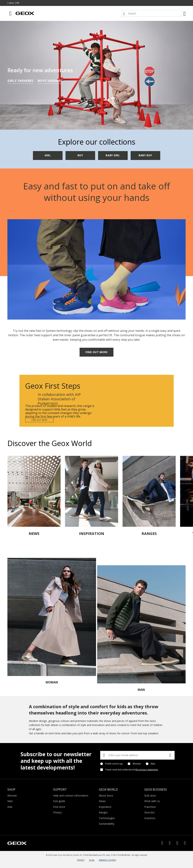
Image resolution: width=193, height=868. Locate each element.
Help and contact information (71, 796)
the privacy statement (147, 770)
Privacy (57, 812)
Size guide (59, 801)
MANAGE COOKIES (108, 860)
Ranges (103, 812)
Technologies (107, 818)
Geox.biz (149, 812)
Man (153, 764)
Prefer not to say (114, 764)
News (102, 801)
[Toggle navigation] (10, 13)
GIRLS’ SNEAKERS (20, 81)
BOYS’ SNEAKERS (50, 81)
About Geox (106, 796)
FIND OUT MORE (96, 352)
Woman (137, 764)
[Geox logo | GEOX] (17, 843)
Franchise (150, 807)
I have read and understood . (132, 770)
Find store (59, 807)
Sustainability (107, 824)
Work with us (152, 801)
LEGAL (92, 860)
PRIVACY (81, 860)
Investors (150, 818)
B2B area (150, 796)
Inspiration (105, 807)
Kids (10, 807)
